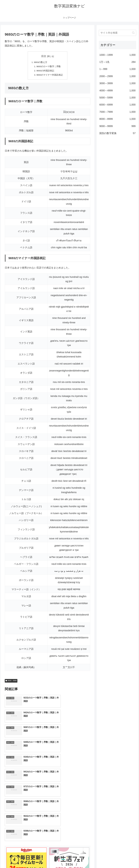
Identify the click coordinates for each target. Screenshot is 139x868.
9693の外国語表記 (45, 71)
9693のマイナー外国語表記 (50, 75)
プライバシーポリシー (127, 859)
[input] (117, 33)
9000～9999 (11, 681)
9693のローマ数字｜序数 (49, 67)
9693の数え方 (41, 62)
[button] (133, 33)
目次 (44, 56)
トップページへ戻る (106, 859)
